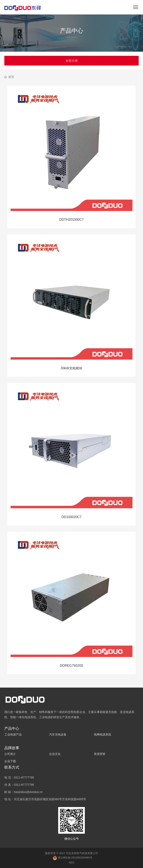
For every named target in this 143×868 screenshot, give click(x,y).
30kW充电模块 (71, 368)
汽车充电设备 (58, 734)
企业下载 (10, 761)
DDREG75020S (71, 666)
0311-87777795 (24, 777)
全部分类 (72, 61)
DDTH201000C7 (71, 220)
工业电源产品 (13, 734)
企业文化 (55, 754)
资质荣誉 (100, 754)
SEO (71, 863)
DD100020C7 (71, 517)
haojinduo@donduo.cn (28, 792)
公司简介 (10, 754)
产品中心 (72, 31)
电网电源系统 (103, 734)
